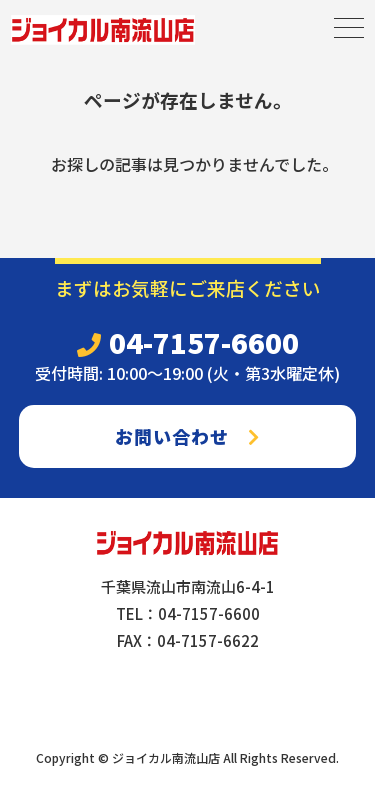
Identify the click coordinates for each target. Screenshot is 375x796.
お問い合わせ (187, 436)
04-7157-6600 (188, 342)
